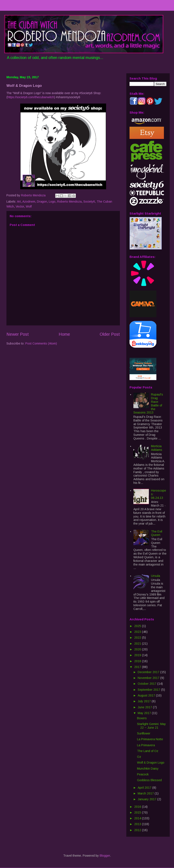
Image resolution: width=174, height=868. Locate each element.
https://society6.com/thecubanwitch (31, 97)
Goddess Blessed (149, 780)
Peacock (143, 774)
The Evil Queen (157, 533)
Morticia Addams (157, 448)
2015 (138, 812)
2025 (138, 626)
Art (19, 202)
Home (64, 334)
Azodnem (29, 202)
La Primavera (146, 745)
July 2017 (145, 701)
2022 (138, 638)
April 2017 (145, 788)
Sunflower (144, 733)
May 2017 (145, 713)
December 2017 (149, 672)
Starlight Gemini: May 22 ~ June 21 (151, 726)
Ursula (156, 576)
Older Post (110, 334)
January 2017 (147, 799)
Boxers (142, 718)
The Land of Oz (148, 751)
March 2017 (146, 793)
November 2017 (149, 678)
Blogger (105, 856)
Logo (52, 202)
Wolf (29, 206)
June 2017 (145, 707)
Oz (139, 757)
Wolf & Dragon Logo (151, 763)
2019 (138, 655)
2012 (138, 830)
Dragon (42, 202)
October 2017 (147, 684)
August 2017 (147, 695)
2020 (138, 649)
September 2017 (149, 690)
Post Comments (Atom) (41, 343)
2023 (138, 632)
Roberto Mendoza (69, 202)
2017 (138, 667)
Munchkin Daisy (148, 769)
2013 (138, 824)
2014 (138, 818)
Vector (20, 206)
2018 (138, 661)
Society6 (89, 202)
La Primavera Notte (150, 739)
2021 (138, 644)
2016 (138, 807)
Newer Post (18, 334)
